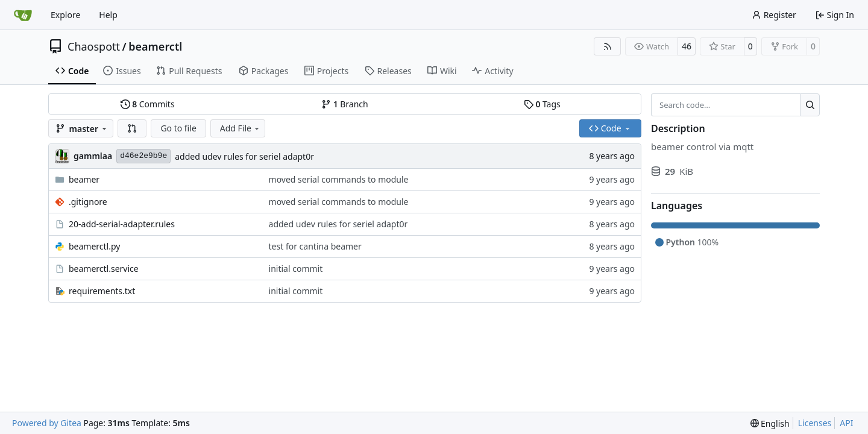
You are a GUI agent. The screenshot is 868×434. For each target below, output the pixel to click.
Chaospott (94, 46)
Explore (65, 15)
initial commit (296, 269)
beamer (84, 179)
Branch (345, 104)
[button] (132, 128)
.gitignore (88, 202)
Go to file (178, 128)
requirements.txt (102, 291)
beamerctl (155, 46)
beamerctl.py (94, 246)
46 (687, 46)
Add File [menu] (241, 128)
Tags (542, 104)
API (846, 423)
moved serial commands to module (339, 179)
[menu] (770, 423)
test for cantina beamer (315, 246)
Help (108, 15)
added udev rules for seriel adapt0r (244, 156)
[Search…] (810, 105)
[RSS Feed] (608, 46)
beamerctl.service (104, 269)
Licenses (815, 423)
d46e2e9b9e (143, 156)
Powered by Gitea (47, 423)
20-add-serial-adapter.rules (122, 224)
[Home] (23, 15)
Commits (148, 104)
